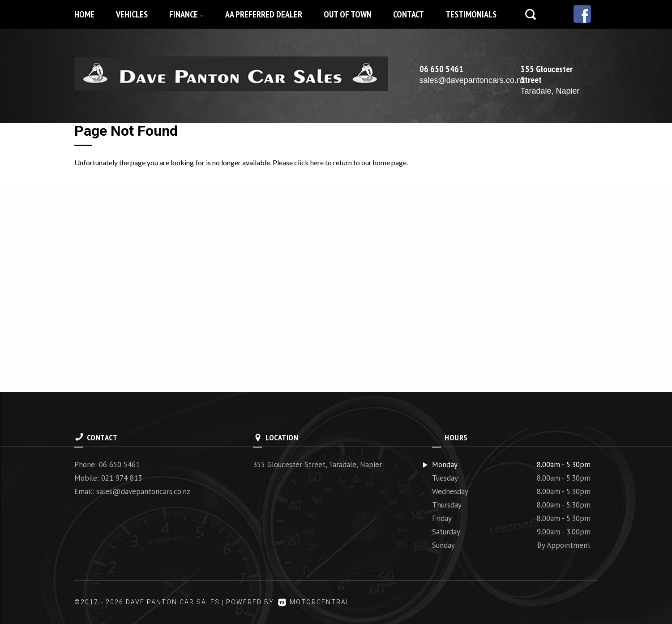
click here (309, 162)
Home (84, 14)
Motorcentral (314, 602)
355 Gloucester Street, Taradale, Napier (317, 465)
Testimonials (471, 14)
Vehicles (132, 14)
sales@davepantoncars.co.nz (472, 80)
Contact (409, 14)
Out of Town (348, 14)
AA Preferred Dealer (264, 14)
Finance (186, 14)
